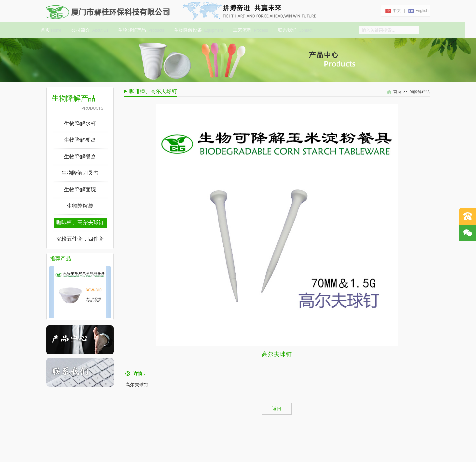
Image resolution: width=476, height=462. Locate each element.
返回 (277, 409)
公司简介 (89, 30)
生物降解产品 (140, 30)
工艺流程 (250, 30)
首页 (50, 30)
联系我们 (294, 30)
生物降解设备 (197, 30)
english (421, 11)
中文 (396, 11)
